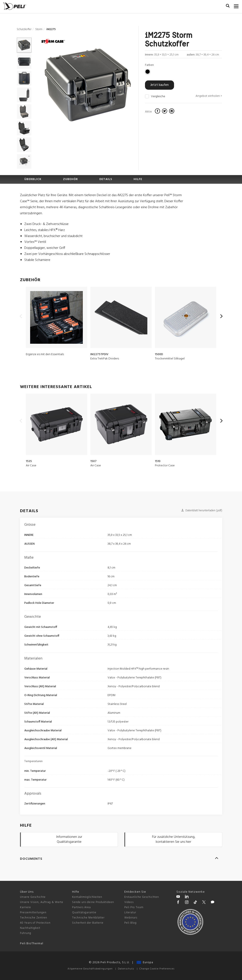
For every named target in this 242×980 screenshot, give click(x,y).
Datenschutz (126, 969)
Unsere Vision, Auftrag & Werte (42, 902)
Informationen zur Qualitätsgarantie (69, 839)
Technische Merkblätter (88, 918)
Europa (145, 962)
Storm (39, 29)
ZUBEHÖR (70, 179)
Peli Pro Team (134, 907)
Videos (129, 902)
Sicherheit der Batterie (88, 923)
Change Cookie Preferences (157, 969)
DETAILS (106, 179)
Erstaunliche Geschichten (142, 897)
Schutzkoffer (24, 29)
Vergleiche (158, 97)
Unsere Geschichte (33, 897)
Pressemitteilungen (33, 913)
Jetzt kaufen (160, 85)
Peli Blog (130, 923)
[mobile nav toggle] (236, 5)
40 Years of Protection (35, 923)
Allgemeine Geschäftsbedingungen (90, 969)
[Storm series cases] (53, 42)
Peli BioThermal (32, 944)
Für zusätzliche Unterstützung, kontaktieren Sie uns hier (174, 839)
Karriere (25, 907)
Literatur (130, 913)
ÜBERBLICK (33, 179)
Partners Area (81, 907)
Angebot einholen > (209, 96)
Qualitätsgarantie (84, 913)
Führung (26, 933)
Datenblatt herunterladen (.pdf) (202, 511)
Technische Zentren (34, 918)
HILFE (138, 179)
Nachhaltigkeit (30, 928)
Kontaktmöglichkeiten (87, 897)
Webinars (131, 918)
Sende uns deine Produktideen (93, 902)
